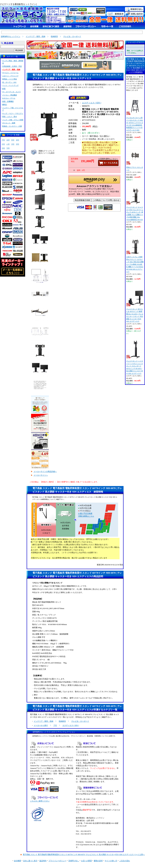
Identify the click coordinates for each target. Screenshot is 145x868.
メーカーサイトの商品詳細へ (45, 472)
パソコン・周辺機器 (10, 95)
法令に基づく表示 (30, 861)
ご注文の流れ (125, 861)
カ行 (8, 140)
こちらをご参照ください (40, 801)
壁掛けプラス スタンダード (135, 159)
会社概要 (17, 861)
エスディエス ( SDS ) (92, 103)
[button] (94, 183)
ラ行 (3, 148)
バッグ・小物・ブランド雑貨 (13, 120)
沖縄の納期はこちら (86, 516)
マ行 (13, 144)
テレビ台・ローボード (72, 36)
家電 (4, 89)
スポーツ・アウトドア (10, 76)
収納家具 (54, 36)
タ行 (17, 140)
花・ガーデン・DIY (9, 82)
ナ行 (3, 144)
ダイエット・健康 (9, 123)
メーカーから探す (41, 725)
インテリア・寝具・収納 (36, 36)
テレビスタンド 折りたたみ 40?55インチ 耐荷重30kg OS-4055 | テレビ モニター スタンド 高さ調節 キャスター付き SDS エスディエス (135, 305)
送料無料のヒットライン (11, 36)
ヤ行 (17, 144)
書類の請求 (98, 861)
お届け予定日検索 (85, 513)
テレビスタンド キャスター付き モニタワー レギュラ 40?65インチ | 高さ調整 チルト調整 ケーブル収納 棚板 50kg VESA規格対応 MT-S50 (135, 204)
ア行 (55, 725)
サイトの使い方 (111, 861)
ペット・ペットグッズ (10, 85)
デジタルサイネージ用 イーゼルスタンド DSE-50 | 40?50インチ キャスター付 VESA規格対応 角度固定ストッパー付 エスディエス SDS (135, 114)
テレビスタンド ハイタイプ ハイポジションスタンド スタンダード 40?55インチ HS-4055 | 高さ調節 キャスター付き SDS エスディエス (135, 357)
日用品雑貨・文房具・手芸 (12, 66)
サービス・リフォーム (10, 73)
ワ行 (8, 148)
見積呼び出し (74, 861)
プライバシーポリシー (57, 861)
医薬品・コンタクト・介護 (12, 126)
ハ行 (8, 144)
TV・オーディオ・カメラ (11, 92)
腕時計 (5, 104)
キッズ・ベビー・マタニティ (13, 113)
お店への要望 (86, 861)
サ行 (13, 140)
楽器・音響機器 (8, 101)
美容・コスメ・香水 (10, 117)
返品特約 (43, 861)
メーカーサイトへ (41, 475)
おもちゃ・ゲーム (9, 98)
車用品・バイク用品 (10, 79)
